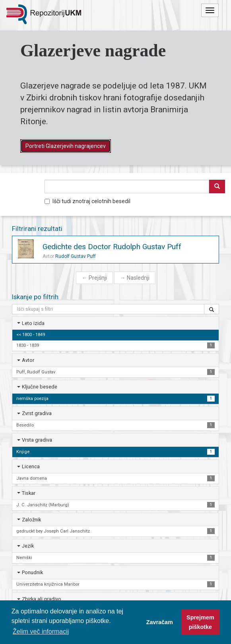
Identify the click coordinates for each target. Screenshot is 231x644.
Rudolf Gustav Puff (76, 256)
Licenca (31, 466)
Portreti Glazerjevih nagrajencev (66, 146)
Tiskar (29, 493)
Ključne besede (40, 387)
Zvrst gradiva (37, 413)
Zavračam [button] (160, 622)
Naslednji (135, 278)
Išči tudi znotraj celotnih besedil (87, 201)
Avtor (28, 360)
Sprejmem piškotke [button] (200, 622)
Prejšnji (94, 278)
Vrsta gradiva (37, 440)
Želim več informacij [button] (41, 632)
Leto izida (33, 323)
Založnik (31, 520)
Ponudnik (32, 572)
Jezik (28, 546)
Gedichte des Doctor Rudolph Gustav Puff (112, 247)
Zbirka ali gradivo (42, 599)
